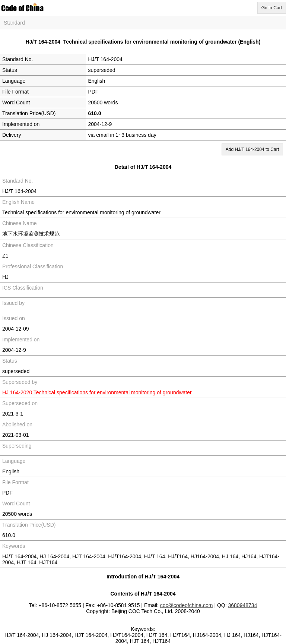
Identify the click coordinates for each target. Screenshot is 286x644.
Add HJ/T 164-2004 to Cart (252, 149)
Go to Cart (272, 8)
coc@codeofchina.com (187, 605)
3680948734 (243, 605)
